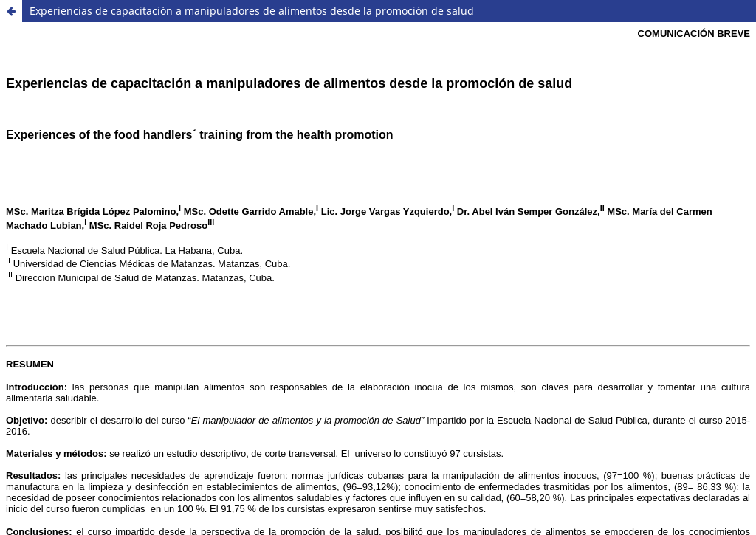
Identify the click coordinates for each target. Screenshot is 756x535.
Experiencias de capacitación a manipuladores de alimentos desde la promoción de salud (252, 11)
